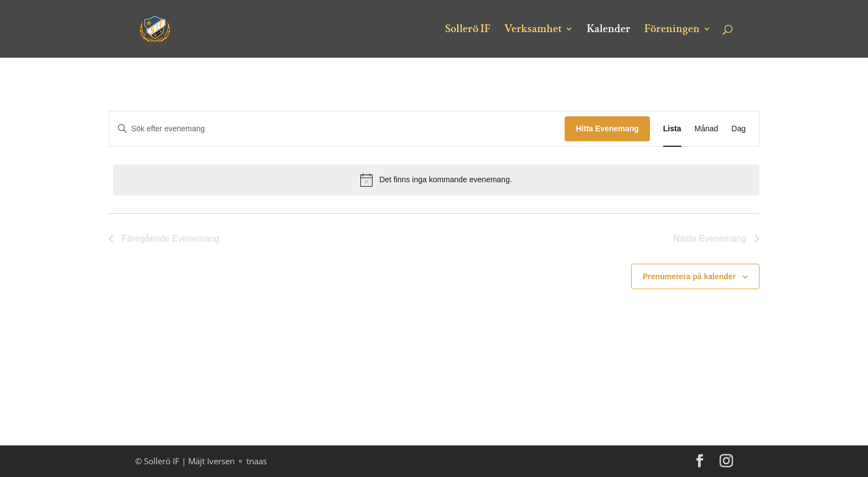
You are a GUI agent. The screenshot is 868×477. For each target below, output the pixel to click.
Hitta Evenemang (607, 129)
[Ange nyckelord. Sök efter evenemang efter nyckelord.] (337, 129)
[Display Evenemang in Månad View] (707, 129)
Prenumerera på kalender (689, 276)
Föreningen (672, 30)
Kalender (609, 30)
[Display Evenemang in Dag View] (738, 129)
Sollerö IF (468, 30)
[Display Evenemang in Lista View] (672, 129)
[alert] (436, 180)
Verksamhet (533, 30)
